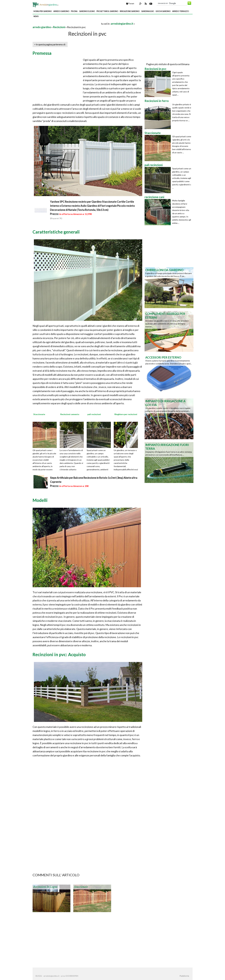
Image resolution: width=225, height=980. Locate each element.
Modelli (40, 500)
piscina (74, 11)
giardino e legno (87, 11)
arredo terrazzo (180, 11)
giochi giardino (163, 11)
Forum (130, 3)
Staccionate (81, 887)
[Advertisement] (67, 24)
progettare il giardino (107, 11)
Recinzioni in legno (45, 887)
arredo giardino (61, 11)
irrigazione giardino (130, 11)
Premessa (42, 53)
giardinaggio (147, 11)
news (36, 16)
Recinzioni (59, 27)
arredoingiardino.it (122, 24)
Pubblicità (184, 976)
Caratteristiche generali (56, 232)
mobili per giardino (43, 11)
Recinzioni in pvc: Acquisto (59, 654)
